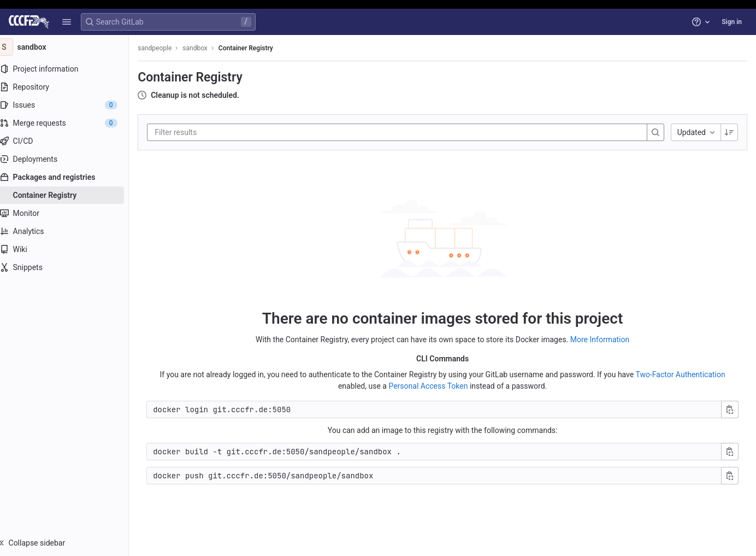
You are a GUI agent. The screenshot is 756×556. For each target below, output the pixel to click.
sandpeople (166, 48)
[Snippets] (70, 267)
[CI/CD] (70, 141)
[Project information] (70, 69)
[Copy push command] (730, 475)
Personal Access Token (433, 385)
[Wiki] (70, 249)
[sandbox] (70, 47)
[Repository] (70, 87)
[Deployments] (70, 159)
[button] (67, 22)
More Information (605, 339)
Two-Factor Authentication (686, 374)
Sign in (732, 22)
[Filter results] (231, 132)
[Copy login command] (730, 409)
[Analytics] (70, 231)
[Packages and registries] (70, 177)
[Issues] (70, 105)
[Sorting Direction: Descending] (729, 132)
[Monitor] (70, 213)
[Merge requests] (70, 123)
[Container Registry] (70, 195)
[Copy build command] (730, 451)
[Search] (655, 132)
